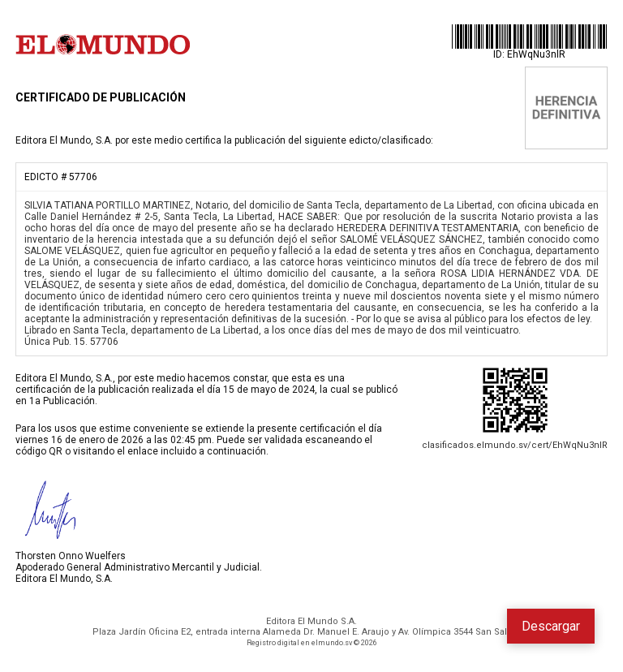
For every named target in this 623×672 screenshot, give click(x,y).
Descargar (551, 626)
